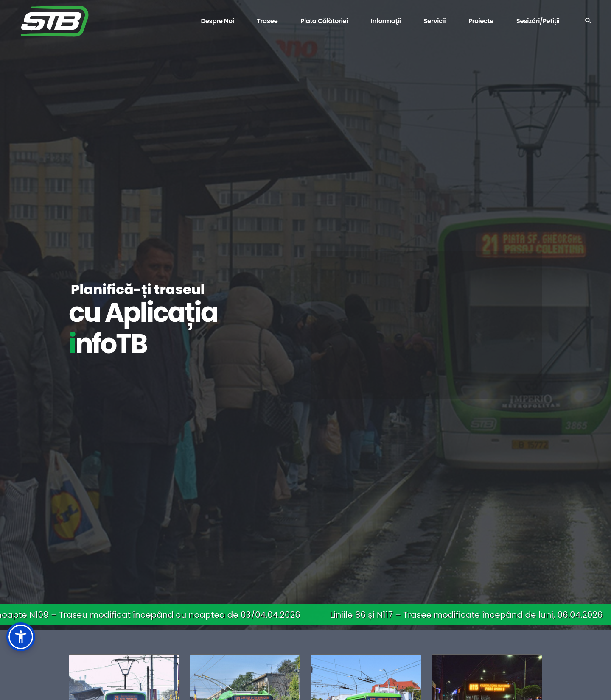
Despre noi (217, 21)
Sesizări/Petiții (538, 21)
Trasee (267, 21)
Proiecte (481, 21)
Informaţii (386, 21)
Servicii (434, 21)
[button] (21, 637)
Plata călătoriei (324, 21)
